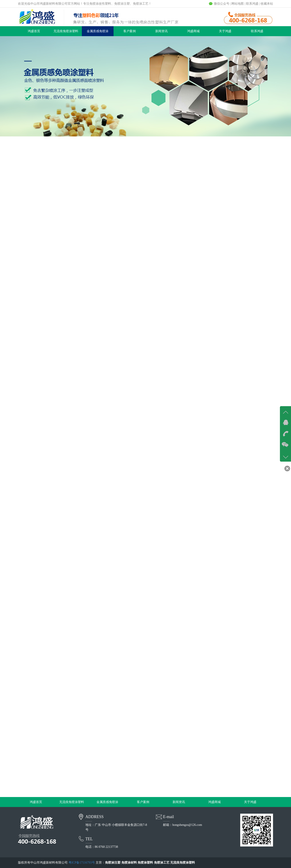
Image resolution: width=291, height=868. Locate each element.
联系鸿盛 (252, 4)
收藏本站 (267, 4)
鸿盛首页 (34, 31)
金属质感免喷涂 (98, 31)
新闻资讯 (161, 31)
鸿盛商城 (193, 31)
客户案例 (130, 31)
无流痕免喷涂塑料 (66, 31)
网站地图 (238, 4)
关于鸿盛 (225, 31)
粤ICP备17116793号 (82, 863)
